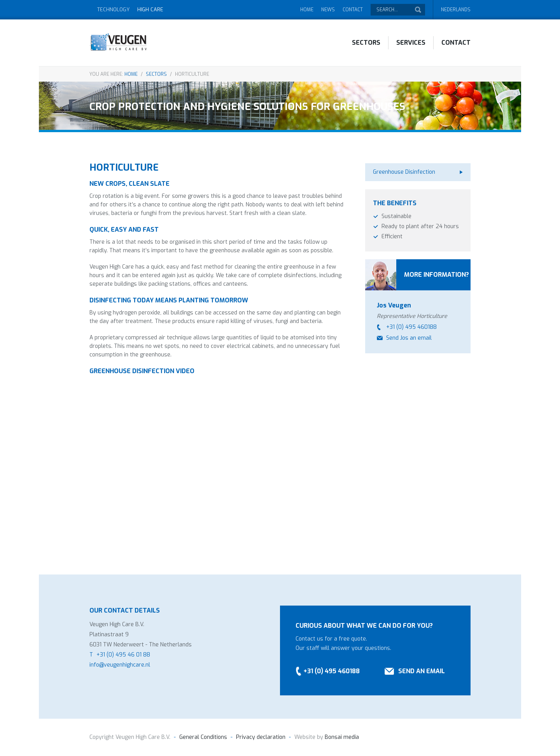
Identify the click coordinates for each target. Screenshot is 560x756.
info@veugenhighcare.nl (120, 665)
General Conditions (203, 737)
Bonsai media (341, 737)
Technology (113, 10)
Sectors (366, 43)
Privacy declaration (261, 737)
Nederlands (456, 10)
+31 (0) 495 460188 (411, 327)
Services (411, 43)
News (328, 10)
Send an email (422, 671)
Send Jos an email (409, 338)
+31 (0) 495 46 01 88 (123, 655)
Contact (353, 10)
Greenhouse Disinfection (404, 172)
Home (307, 10)
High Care (150, 10)
